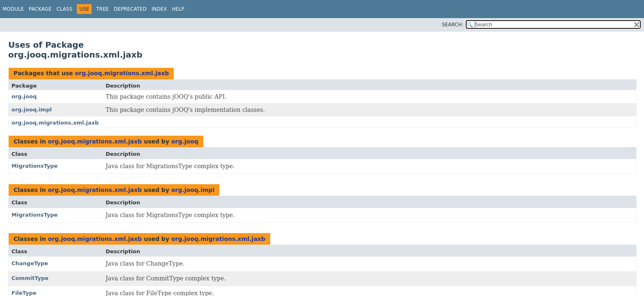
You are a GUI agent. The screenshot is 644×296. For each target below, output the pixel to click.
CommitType (30, 278)
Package (40, 9)
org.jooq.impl (32, 110)
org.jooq (24, 96)
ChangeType (30, 263)
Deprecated (130, 9)
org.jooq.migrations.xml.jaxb (122, 73)
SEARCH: (453, 25)
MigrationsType (34, 166)
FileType (24, 293)
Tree (102, 9)
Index (159, 9)
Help (178, 9)
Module (13, 9)
